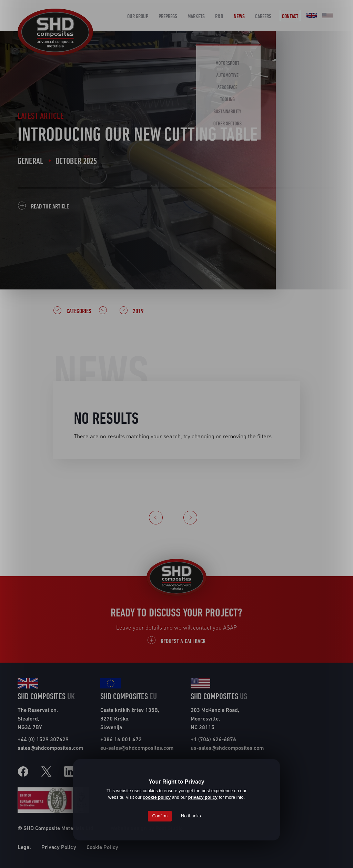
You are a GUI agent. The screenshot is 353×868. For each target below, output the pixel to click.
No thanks (191, 816)
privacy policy (203, 797)
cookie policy (157, 797)
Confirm (160, 816)
